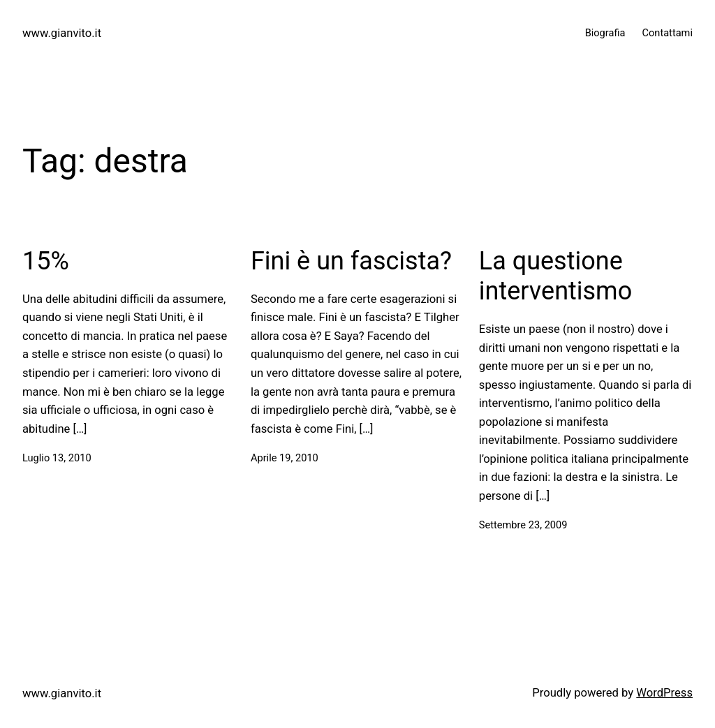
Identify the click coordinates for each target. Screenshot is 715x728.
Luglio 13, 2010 (57, 458)
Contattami (667, 33)
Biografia (605, 33)
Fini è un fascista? (351, 261)
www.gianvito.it (62, 33)
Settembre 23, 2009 (523, 525)
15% (46, 261)
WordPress (664, 693)
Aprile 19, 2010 (285, 458)
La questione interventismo (555, 276)
